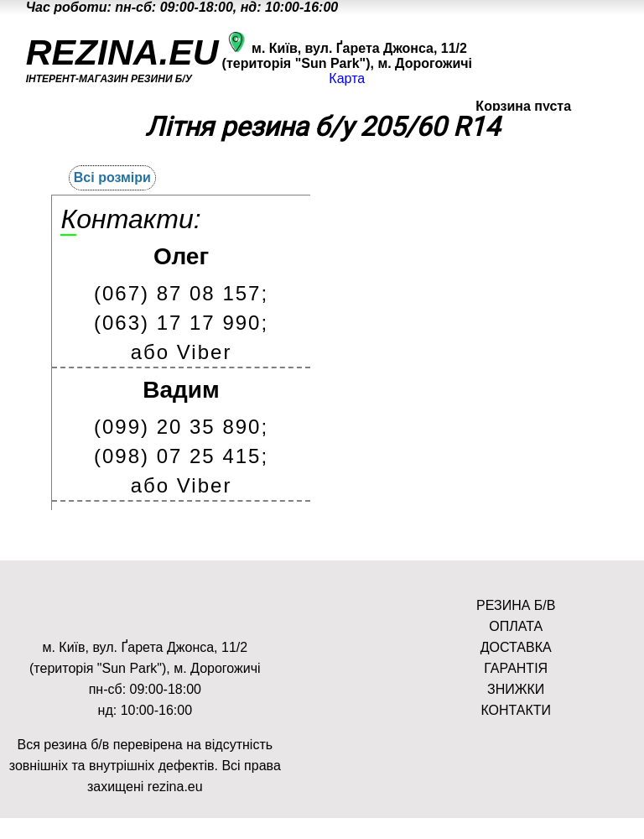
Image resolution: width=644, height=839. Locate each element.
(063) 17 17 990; (181, 323)
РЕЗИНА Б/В (516, 605)
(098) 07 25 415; (181, 456)
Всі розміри (112, 177)
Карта (347, 78)
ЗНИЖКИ (516, 689)
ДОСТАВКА (516, 647)
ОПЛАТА (516, 626)
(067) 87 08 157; (181, 293)
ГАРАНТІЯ (516, 668)
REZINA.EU (122, 52)
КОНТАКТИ (516, 710)
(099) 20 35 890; (181, 427)
